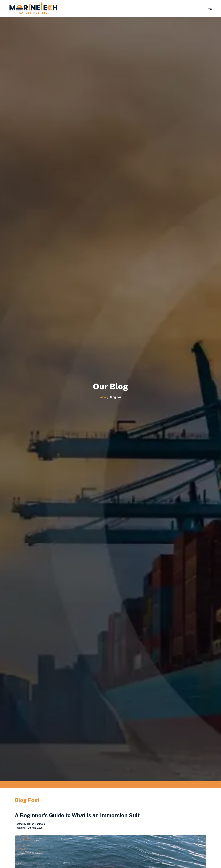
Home (102, 397)
